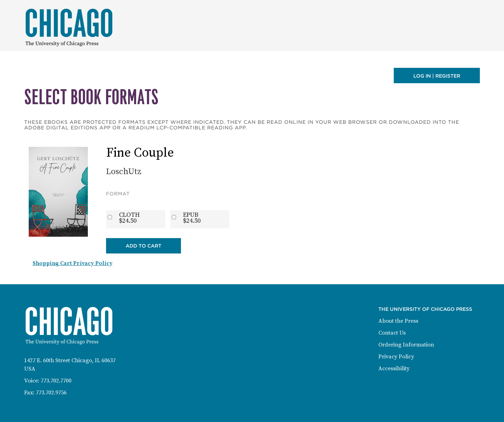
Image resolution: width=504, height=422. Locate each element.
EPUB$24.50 (192, 218)
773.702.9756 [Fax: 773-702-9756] (51, 393)
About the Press (398, 321)
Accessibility (394, 369)
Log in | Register (437, 76)
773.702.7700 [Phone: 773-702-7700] (56, 381)
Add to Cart (143, 246)
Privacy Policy (396, 357)
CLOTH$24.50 (129, 218)
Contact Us (392, 333)
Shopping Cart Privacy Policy (72, 263)
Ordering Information (406, 345)
